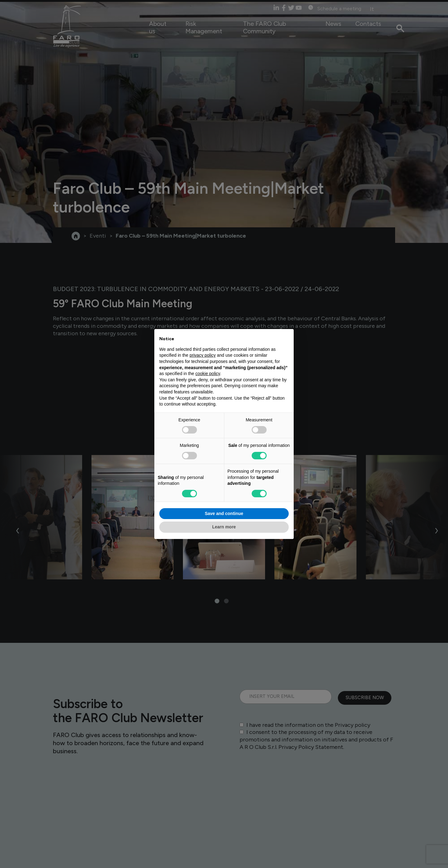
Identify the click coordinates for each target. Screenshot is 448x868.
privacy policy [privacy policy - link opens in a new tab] (203, 355)
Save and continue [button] (224, 513)
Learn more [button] (224, 527)
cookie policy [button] (208, 374)
